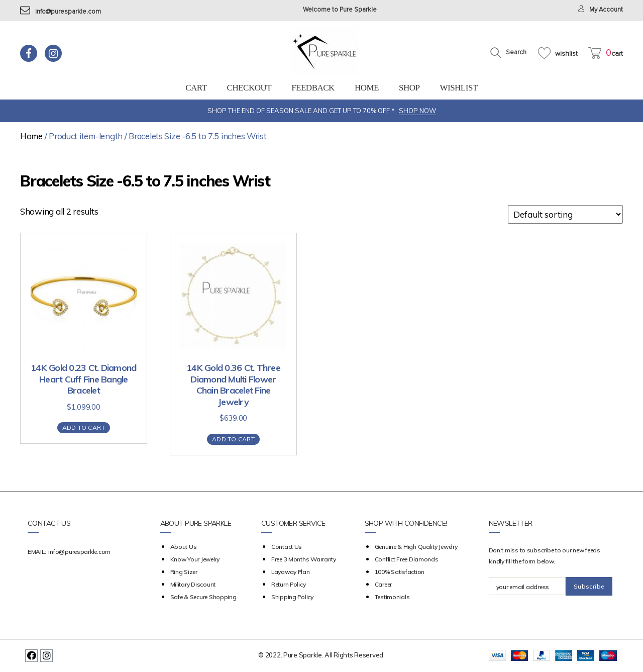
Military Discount (193, 584)
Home (367, 88)
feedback (313, 88)
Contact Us (287, 547)
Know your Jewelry (195, 559)
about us (184, 547)
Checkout (249, 88)
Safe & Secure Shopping (203, 597)
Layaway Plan (291, 572)
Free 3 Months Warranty (304, 559)
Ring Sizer (184, 572)
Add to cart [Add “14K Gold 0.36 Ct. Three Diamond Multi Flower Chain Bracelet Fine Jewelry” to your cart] (233, 439)
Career (383, 584)
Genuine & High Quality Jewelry (416, 547)
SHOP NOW (417, 111)
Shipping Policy (292, 597)
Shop (409, 88)
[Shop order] (565, 214)
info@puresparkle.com (61, 12)
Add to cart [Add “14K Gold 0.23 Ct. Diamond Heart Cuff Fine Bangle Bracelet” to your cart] (84, 427)
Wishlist (458, 88)
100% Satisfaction (400, 572)
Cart (196, 88)
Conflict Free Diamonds (407, 559)
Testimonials (392, 597)
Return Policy (289, 584)
